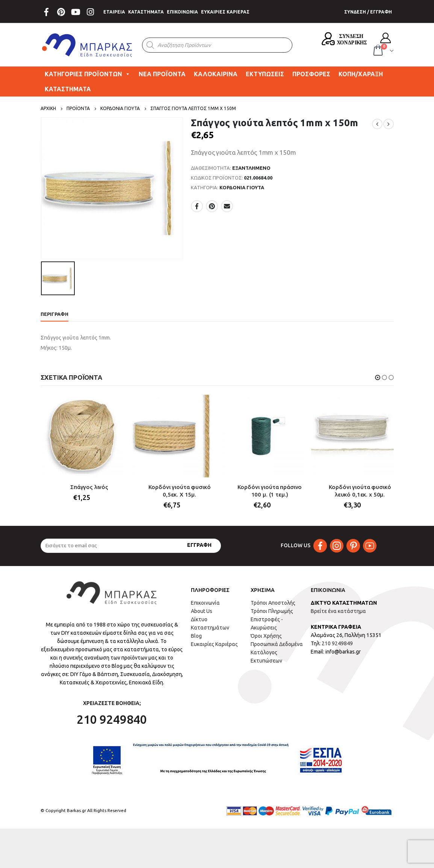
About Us (202, 611)
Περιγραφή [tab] (54, 314)
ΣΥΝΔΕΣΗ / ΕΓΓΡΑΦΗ (368, 12)
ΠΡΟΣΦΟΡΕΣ (311, 74)
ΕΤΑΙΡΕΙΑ (114, 12)
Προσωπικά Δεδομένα (277, 644)
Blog (196, 636)
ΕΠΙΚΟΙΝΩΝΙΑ (182, 12)
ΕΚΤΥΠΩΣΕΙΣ (265, 74)
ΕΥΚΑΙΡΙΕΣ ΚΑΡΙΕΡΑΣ (225, 12)
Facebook (197, 206)
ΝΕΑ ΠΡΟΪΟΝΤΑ (162, 74)
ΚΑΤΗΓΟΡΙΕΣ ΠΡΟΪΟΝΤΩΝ (88, 74)
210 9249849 (337, 643)
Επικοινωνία (205, 603)
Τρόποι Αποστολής (273, 603)
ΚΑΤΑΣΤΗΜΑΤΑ (146, 12)
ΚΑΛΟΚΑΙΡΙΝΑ (216, 74)
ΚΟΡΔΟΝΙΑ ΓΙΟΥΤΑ (242, 187)
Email (227, 206)
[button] (378, 377)
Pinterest (212, 206)
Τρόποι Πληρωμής (272, 611)
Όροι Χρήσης (266, 636)
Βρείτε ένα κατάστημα (338, 611)
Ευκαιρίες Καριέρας (214, 644)
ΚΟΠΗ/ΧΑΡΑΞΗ (361, 74)
